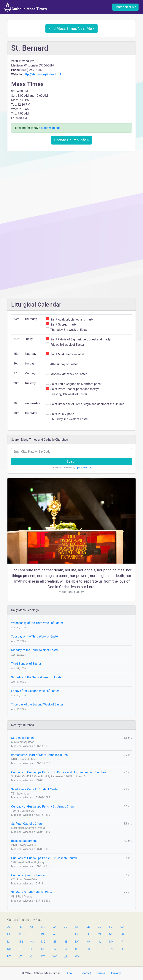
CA (54, 927)
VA (32, 957)
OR (54, 949)
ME (100, 934)
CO (66, 927)
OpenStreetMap (84, 468)
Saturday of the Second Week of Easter (37, 677)
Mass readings (51, 128)
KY (77, 934)
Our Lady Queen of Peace (28, 875)
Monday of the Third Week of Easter (35, 650)
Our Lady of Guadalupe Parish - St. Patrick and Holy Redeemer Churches (59, 772)
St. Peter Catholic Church (28, 824)
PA (65, 949)
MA (122, 934)
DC (100, 927)
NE (66, 942)
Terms (101, 973)
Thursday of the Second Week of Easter (37, 704)
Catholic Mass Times (26, 7)
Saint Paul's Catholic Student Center (35, 789)
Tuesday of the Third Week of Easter (35, 636)
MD (111, 934)
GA (122, 927)
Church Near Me (125, 7)
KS (66, 934)
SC (88, 949)
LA (88, 934)
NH (88, 942)
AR (43, 927)
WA (43, 957)
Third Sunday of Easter (26, 664)
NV (77, 942)
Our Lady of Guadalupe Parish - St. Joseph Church (44, 858)
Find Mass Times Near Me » (72, 28)
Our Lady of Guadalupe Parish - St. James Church (44, 807)
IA (54, 934)
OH (32, 949)
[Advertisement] (71, 182)
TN (111, 949)
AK (20, 927)
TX (122, 949)
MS (32, 942)
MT (54, 942)
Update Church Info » (71, 140)
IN (42, 934)
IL (31, 934)
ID (20, 934)
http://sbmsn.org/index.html (42, 74)
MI (9, 942)
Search (71, 462)
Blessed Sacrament (24, 841)
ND (20, 949)
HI (9, 934)
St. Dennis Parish (22, 738)
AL (9, 927)
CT (77, 927)
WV (54, 957)
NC (9, 949)
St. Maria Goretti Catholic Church (33, 892)
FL (111, 927)
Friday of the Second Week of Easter (35, 691)
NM (111, 942)
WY (77, 957)
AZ (32, 927)
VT (20, 957)
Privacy (116, 973)
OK (43, 949)
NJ (99, 942)
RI (76, 949)
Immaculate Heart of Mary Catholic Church (39, 755)
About (70, 973)
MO (43, 942)
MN (20, 942)
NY (122, 942)
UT (9, 957)
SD (99, 949)
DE (88, 927)
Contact (86, 973)
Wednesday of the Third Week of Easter (37, 623)
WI (65, 957)
